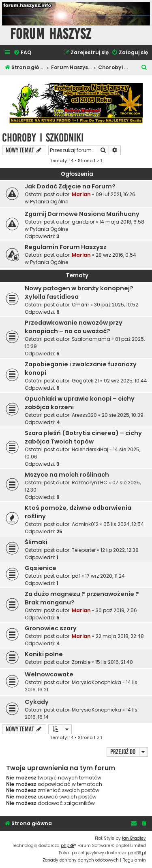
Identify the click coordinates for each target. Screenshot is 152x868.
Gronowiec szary (51, 628)
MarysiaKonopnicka (96, 682)
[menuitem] (22, 53)
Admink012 (85, 524)
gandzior (83, 222)
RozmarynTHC (90, 483)
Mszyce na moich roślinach (67, 475)
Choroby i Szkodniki (43, 138)
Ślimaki (36, 542)
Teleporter (84, 550)
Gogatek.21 (85, 381)
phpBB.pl (137, 853)
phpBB (67, 846)
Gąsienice (41, 568)
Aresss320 (84, 415)
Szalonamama (91, 339)
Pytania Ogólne (49, 202)
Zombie (81, 662)
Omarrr (80, 305)
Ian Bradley (134, 838)
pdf (76, 576)
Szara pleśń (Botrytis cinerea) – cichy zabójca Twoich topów (83, 437)
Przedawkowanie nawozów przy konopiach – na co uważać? (74, 327)
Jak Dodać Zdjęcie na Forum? (70, 186)
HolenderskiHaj (90, 449)
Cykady (37, 702)
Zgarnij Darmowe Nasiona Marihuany (82, 214)
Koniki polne (44, 654)
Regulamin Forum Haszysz (66, 247)
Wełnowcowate (49, 674)
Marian (81, 194)
